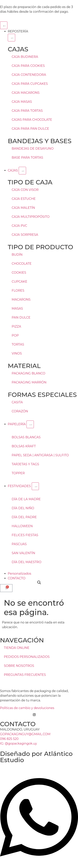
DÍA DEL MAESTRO (27, 562)
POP (15, 335)
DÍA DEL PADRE (24, 517)
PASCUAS (19, 544)
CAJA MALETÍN (23, 208)
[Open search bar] (39, 582)
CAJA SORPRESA (25, 235)
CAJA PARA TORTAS (27, 111)
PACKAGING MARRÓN (29, 382)
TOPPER (18, 473)
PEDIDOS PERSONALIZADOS (27, 657)
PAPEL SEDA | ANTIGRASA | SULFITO (40, 455)
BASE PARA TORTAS (27, 158)
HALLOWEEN (22, 526)
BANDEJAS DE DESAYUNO (33, 149)
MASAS (17, 309)
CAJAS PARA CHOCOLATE (32, 120)
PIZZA (16, 326)
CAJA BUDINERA (25, 57)
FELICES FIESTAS (25, 535)
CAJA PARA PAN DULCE (30, 129)
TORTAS (18, 344)
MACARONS (21, 300)
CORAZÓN (20, 411)
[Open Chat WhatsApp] (39, 861)
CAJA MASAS (22, 102)
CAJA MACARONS (26, 93)
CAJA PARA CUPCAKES (30, 84)
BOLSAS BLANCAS (26, 437)
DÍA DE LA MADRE (26, 499)
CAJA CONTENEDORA (29, 75)
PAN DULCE (21, 317)
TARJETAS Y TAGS (25, 464)
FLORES (18, 291)
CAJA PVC (19, 226)
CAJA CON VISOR (25, 190)
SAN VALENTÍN (23, 553)
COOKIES (19, 273)
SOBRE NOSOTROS (19, 666)
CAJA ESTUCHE (24, 199)
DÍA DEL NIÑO (23, 508)
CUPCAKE (19, 282)
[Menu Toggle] (4, 25)
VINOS (17, 353)
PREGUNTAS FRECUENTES (25, 675)
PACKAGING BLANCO (28, 373)
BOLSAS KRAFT (24, 446)
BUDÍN (17, 255)
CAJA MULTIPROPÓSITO (31, 217)
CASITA (17, 402)
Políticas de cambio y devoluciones (27, 708)
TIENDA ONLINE (17, 648)
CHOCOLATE (22, 264)
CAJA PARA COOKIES (28, 66)
